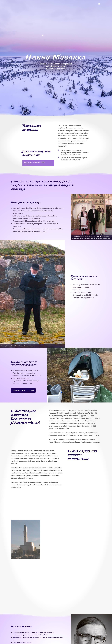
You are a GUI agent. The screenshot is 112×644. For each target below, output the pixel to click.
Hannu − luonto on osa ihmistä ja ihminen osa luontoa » (33, 632)
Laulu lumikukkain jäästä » (23, 642)
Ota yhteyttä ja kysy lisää (23, 390)
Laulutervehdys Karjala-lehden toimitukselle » (30, 635)
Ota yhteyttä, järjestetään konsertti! (35, 163)
